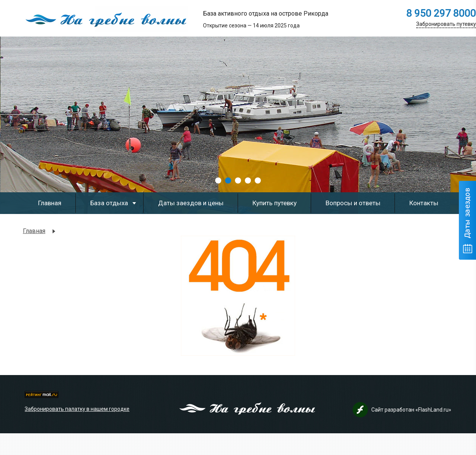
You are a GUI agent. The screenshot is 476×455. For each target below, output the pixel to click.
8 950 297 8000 (441, 14)
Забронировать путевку (446, 24)
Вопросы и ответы (353, 203)
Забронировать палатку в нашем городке (77, 409)
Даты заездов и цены (191, 203)
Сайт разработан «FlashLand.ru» (411, 410)
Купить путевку (275, 203)
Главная (50, 203)
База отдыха (109, 203)
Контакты (424, 203)
